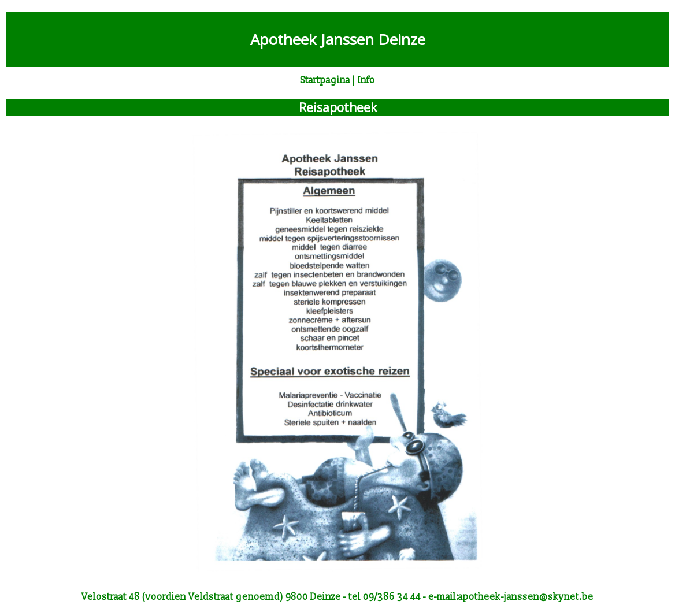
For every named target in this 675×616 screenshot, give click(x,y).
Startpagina (325, 80)
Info (366, 80)
